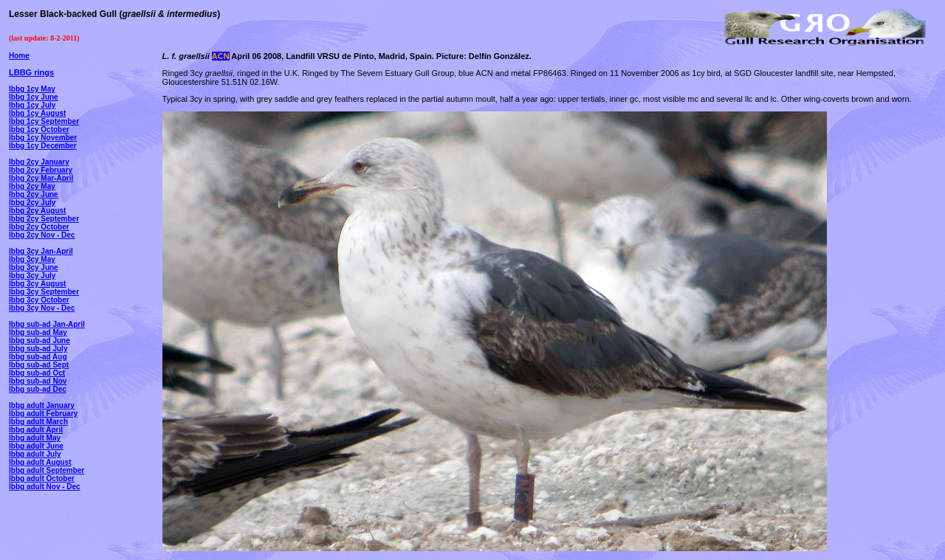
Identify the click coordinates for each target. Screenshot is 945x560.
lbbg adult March (38, 422)
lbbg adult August (40, 462)
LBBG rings (31, 72)
